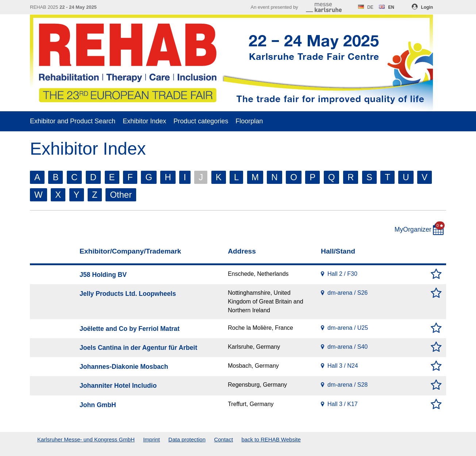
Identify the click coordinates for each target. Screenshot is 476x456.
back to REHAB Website (271, 439)
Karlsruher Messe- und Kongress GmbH (86, 439)
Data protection (187, 439)
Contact (223, 439)
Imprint (151, 439)
